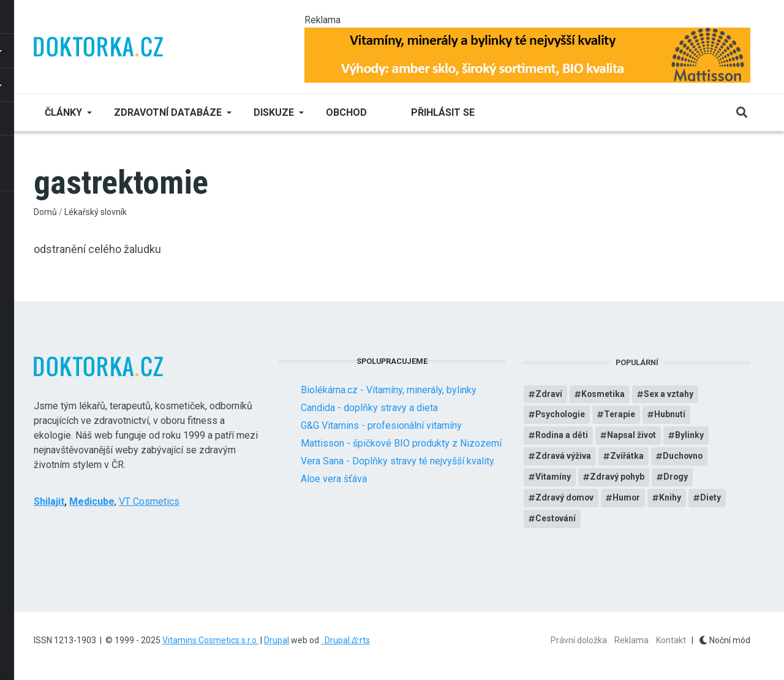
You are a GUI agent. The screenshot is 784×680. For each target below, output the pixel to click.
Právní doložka (579, 640)
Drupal (277, 640)
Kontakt (671, 640)
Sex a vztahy (669, 395)
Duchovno (683, 457)
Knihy (672, 499)
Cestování (556, 519)
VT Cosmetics (149, 501)
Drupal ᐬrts (345, 640)
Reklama (631, 640)
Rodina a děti (562, 436)
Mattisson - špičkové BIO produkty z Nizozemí (401, 443)
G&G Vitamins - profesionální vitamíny (381, 425)
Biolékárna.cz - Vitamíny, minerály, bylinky (389, 390)
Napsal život (632, 436)
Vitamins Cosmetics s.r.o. (210, 640)
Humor (628, 499)
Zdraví (549, 395)
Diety (712, 499)
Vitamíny (553, 478)
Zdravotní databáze (168, 112)
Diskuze (274, 112)
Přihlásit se (443, 112)
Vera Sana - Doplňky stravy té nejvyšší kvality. (398, 461)
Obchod (346, 112)
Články (63, 112)
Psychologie (561, 415)
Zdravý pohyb (617, 478)
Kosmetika (603, 395)
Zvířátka (627, 457)
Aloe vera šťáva (334, 479)
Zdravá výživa (563, 457)
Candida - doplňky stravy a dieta (369, 408)
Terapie (621, 415)
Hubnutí (672, 415)
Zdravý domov (565, 499)
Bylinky (691, 436)
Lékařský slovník (96, 212)
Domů (45, 212)
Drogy (677, 478)
